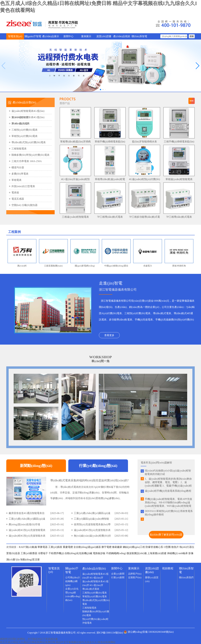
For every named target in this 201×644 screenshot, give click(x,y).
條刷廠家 (117, 547)
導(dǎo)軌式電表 (21, 124)
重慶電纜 (68, 547)
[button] (197, 66)
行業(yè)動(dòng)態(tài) (98, 466)
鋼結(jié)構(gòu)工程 (134, 547)
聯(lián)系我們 (186, 577)
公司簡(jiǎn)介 (73, 577)
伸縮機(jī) (172, 553)
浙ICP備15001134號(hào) (110, 633)
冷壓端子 (43, 553)
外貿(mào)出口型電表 (23, 186)
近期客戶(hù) (135, 577)
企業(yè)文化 (72, 589)
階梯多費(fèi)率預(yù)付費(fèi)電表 (30, 155)
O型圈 (167, 547)
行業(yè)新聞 (118, 577)
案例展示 (86, 36)
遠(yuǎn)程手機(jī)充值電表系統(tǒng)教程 (168, 491)
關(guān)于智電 (33, 36)
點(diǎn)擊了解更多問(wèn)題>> (166, 536)
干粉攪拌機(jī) (56, 553)
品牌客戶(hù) (135, 574)
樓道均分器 (18, 167)
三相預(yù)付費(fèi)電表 (24, 130)
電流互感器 (18, 199)
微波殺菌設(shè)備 (137, 553)
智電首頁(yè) (15, 36)
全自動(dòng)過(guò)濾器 (87, 547)
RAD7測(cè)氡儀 (28, 547)
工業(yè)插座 (55, 547)
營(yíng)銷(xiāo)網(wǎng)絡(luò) (73, 596)
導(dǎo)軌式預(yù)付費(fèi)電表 (29, 142)
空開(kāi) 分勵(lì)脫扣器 (24, 205)
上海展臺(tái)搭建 (157, 553)
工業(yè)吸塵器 (29, 553)
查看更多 (109, 335)
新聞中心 (68, 36)
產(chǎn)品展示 (51, 36)
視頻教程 (168, 568)
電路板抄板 (99, 553)
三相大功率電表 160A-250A (27, 161)
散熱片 (175, 547)
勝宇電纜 (106, 547)
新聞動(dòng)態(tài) (36, 466)
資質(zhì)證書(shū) (104, 37)
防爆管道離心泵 (154, 547)
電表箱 (15, 193)
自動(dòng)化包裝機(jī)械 (78, 553)
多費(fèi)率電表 (20, 174)
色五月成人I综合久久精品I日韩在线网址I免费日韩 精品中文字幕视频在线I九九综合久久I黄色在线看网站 (58, 642)
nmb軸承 (183, 553)
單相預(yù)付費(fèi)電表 (24, 136)
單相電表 (16, 180)
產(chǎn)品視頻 (122, 36)
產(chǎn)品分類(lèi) (94, 569)
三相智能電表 (19, 149)
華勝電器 (43, 547)
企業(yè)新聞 (118, 574)
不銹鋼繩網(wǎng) (116, 553)
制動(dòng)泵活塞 (30, 560)
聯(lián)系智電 (139, 36)
